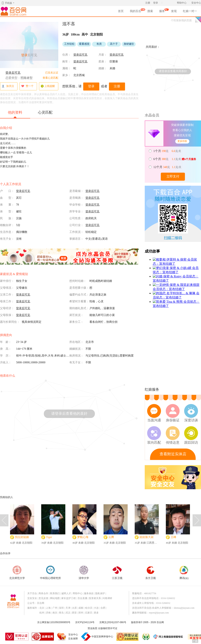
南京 (55, 613)
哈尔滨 (89, 608)
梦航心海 (83, 537)
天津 (68, 608)
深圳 (61, 608)
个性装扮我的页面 (181, 20)
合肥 (103, 608)
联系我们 (55, 593)
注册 (148, 3)
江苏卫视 (117, 573)
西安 (74, 613)
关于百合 (32, 593)
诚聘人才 (66, 593)
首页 (121, 11)
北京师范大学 (17, 573)
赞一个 (27, 86)
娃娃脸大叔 (147, 537)
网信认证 (127, 637)
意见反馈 (43, 598)
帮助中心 (182, 3)
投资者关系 (95, 598)
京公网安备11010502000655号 (54, 622)
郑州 (81, 613)
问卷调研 (107, 598)
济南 (48, 613)
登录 (156, 3)
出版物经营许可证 (108, 628)
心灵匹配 (45, 112)
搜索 (150, 11)
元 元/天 (168, 151)
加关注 (8, 86)
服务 (162, 12)
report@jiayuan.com (159, 613)
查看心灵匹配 (50, 78)
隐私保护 (100, 593)
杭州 (42, 613)
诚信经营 (146, 637)
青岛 (61, 613)
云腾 (111, 537)
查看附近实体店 (173, 454)
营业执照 (92, 628)
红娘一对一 (190, 11)
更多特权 (182, 141)
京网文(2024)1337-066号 (113, 622)
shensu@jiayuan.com (184, 608)
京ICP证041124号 (85, 622)
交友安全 (32, 598)
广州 (55, 608)
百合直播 (82, 598)
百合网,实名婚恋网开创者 (14, 11)
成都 (81, 608)
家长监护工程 (69, 598)
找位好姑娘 (22, 537)
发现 (174, 11)
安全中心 (196, 3)
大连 (96, 608)
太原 (74, 608)
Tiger (49, 537)
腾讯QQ (184, 573)
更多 (96, 613)
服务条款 (89, 593)
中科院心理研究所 (50, 573)
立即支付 (173, 176)
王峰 (173, 537)
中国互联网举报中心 (102, 637)
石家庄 (89, 613)
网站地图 (55, 598)
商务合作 (43, 593)
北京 (42, 608)
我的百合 (135, 12)
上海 (48, 608)
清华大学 (84, 573)
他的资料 (15, 114)
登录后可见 (13, 73)
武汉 (68, 613)
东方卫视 (151, 573)
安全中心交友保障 (73, 637)
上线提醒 (48, 86)
